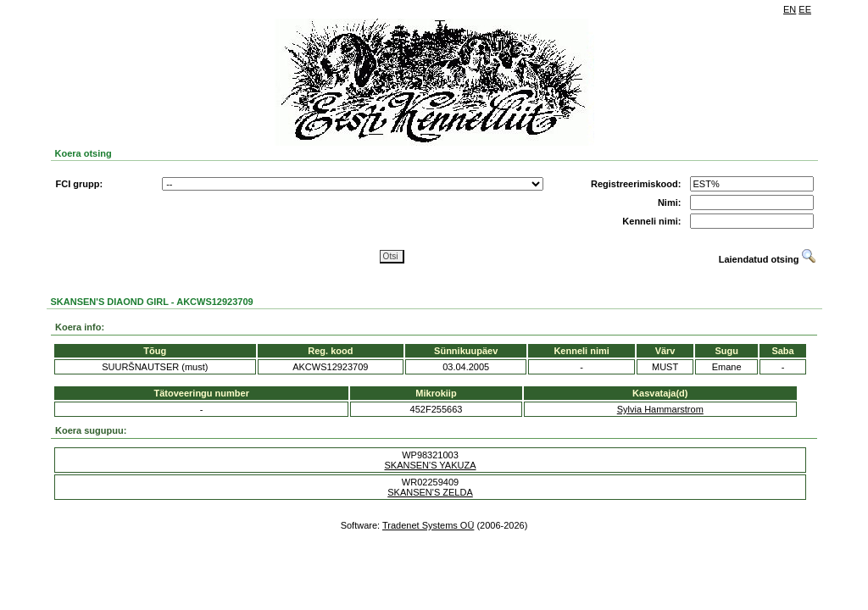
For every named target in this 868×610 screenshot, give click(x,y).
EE (805, 9)
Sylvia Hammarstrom (660, 409)
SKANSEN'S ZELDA (430, 492)
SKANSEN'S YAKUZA (430, 465)
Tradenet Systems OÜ (428, 525)
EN (790, 9)
